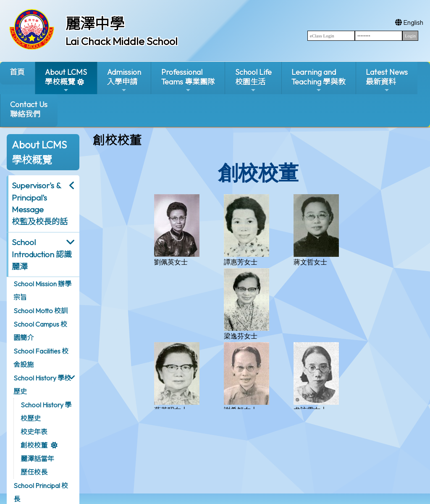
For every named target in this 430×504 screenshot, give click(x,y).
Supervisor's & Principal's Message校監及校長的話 (40, 203)
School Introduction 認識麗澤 (42, 254)
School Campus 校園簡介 (40, 331)
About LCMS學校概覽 (66, 80)
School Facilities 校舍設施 (41, 358)
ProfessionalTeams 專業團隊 (188, 80)
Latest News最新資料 (387, 80)
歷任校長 (34, 472)
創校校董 (34, 445)
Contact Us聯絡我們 (29, 109)
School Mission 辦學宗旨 (42, 290)
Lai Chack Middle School (122, 41)
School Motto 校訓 (41, 311)
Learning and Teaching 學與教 (319, 80)
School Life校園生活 (253, 80)
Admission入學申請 (124, 80)
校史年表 (34, 432)
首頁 (17, 72)
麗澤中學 (95, 24)
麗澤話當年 (37, 459)
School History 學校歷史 (42, 385)
